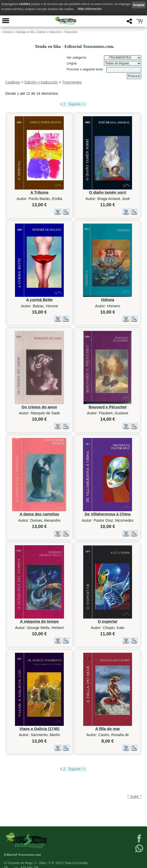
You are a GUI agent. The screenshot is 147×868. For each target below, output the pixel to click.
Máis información (90, 9)
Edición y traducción (49, 32)
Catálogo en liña (25, 32)
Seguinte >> (77, 104)
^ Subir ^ (135, 797)
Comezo (8, 32)
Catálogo (13, 82)
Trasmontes (71, 32)
